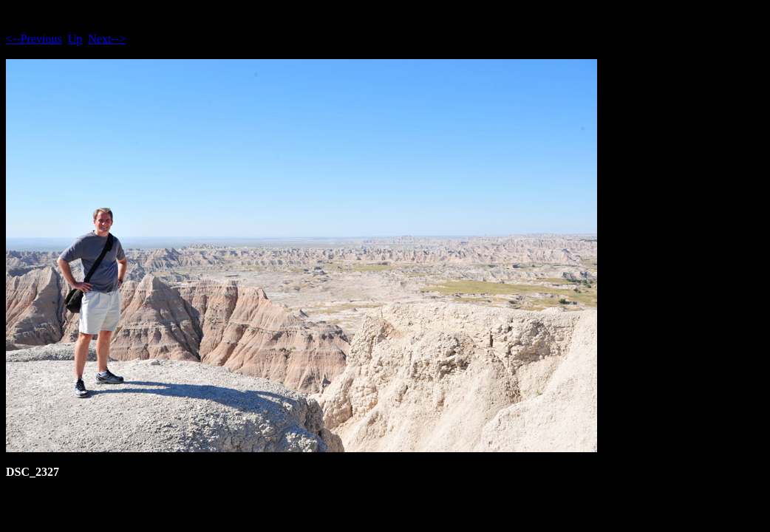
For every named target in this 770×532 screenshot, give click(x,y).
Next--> (107, 39)
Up (75, 39)
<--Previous (34, 39)
